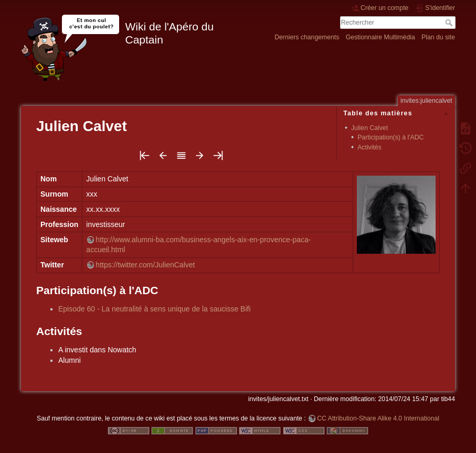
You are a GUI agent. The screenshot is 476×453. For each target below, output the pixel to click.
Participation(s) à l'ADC (390, 137)
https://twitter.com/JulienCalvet (145, 265)
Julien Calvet (369, 128)
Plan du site (438, 37)
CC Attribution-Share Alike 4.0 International (378, 418)
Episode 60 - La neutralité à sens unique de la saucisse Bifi (155, 309)
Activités (369, 147)
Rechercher (450, 23)
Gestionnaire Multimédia (380, 37)
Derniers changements (307, 37)
